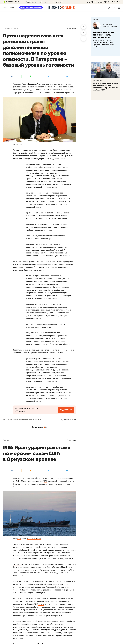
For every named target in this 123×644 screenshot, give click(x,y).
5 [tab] (106, 98)
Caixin (34, 581)
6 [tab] (107, 98)
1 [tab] (104, 54)
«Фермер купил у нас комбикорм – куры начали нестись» (104, 35)
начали (41, 604)
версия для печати (69, 419)
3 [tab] (106, 54)
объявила (17, 615)
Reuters (41, 581)
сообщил (71, 630)
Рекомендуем (97, 80)
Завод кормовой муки (110, 27)
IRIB (46, 481)
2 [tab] (105, 54)
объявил (38, 621)
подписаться (66, 410)
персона (95, 19)
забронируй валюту (13, 1)
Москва (101, 2)
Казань (5, 8)
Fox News (17, 564)
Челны (88, 2)
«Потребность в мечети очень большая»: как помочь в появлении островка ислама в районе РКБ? (105, 87)
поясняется (54, 90)
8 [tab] (109, 98)
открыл (36, 610)
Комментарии (40, 427)
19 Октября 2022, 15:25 (10, 28)
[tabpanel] (105, 35)
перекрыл (69, 598)
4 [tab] (105, 98)
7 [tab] (108, 98)
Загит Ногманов (108, 24)
